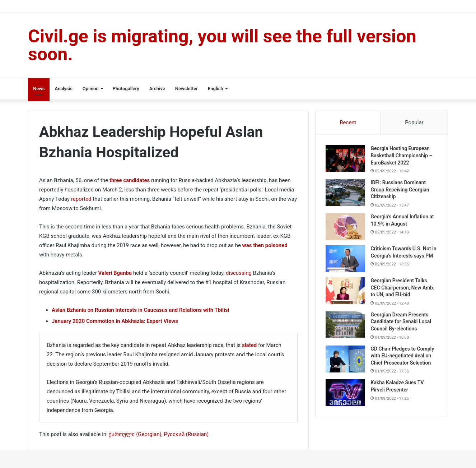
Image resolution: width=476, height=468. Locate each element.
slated (249, 345)
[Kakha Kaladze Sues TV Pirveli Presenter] (346, 396)
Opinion (91, 89)
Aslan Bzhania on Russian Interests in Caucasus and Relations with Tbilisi (140, 310)
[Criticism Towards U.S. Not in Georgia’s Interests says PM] (346, 260)
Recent (348, 122)
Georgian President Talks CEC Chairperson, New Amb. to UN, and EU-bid (403, 290)
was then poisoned (265, 245)
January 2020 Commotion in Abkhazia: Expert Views (115, 321)
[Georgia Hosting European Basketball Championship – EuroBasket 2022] (346, 159)
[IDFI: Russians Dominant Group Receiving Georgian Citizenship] (346, 193)
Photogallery (126, 89)
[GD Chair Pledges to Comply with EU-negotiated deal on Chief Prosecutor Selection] (346, 362)
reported (81, 199)
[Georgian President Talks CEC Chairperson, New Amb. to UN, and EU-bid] (346, 293)
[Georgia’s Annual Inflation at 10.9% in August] (346, 228)
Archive (157, 89)
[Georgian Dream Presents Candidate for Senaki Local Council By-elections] (346, 327)
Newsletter (186, 89)
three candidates (130, 180)
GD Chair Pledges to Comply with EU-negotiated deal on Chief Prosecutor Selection (403, 358)
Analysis (63, 89)
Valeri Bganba (115, 273)
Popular (414, 122)
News (39, 89)
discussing (239, 273)
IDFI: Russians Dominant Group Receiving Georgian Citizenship (400, 190)
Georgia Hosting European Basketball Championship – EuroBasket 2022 (402, 156)
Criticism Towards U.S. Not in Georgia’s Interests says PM (401, 256)
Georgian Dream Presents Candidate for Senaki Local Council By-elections (401, 324)
